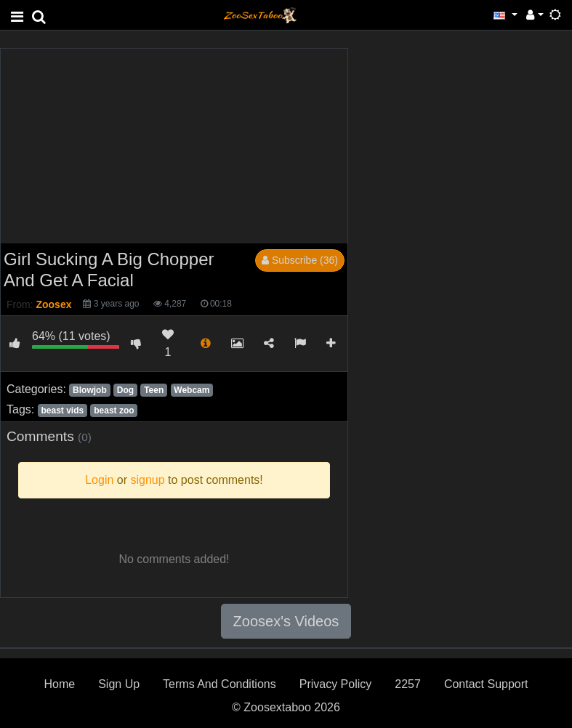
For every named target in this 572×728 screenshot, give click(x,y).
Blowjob (90, 390)
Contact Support (486, 684)
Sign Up (119, 684)
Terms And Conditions (219, 684)
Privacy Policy (336, 684)
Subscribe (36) (300, 260)
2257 (408, 684)
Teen (154, 390)
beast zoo (114, 410)
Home (59, 684)
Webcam (192, 390)
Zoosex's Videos (286, 621)
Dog (125, 390)
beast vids (62, 410)
